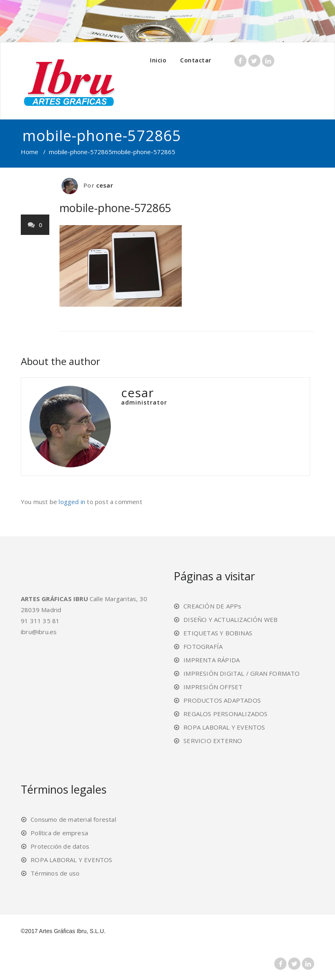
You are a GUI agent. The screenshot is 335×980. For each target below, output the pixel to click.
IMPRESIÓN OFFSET (213, 687)
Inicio (158, 60)
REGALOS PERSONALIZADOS (225, 714)
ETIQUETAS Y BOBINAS (218, 633)
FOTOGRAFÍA (203, 646)
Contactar (196, 60)
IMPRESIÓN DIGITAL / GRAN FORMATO (241, 673)
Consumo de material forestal (73, 819)
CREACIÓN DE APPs (212, 606)
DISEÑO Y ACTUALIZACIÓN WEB (230, 619)
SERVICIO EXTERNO (213, 741)
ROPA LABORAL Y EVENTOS (224, 727)
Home (30, 152)
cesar (105, 185)
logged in (72, 502)
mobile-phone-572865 (80, 152)
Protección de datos (60, 846)
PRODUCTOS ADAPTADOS (222, 700)
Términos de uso (55, 873)
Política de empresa (59, 833)
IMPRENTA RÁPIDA (212, 660)
